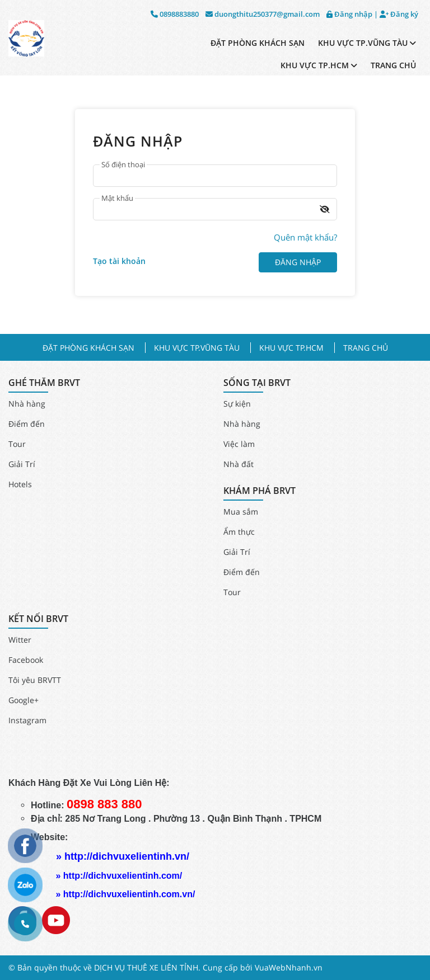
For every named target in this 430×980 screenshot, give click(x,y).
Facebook (26, 660)
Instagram (27, 720)
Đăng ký (399, 14)
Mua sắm (241, 512)
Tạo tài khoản (119, 261)
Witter (20, 640)
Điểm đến (27, 424)
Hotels (20, 484)
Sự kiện (237, 404)
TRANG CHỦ (393, 65)
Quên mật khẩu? (305, 237)
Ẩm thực (239, 532)
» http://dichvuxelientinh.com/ (119, 876)
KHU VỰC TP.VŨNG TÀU (367, 43)
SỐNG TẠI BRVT (257, 383)
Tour (17, 444)
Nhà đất (239, 464)
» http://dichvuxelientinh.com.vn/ (125, 894)
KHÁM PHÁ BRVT (260, 491)
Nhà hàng (27, 404)
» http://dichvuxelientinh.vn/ (123, 856)
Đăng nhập (349, 14)
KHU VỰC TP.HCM (319, 65)
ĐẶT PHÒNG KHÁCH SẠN (258, 43)
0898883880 (175, 14)
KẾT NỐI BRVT (38, 619)
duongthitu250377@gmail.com (263, 14)
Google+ (24, 700)
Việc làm (239, 444)
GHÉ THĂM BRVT (44, 383)
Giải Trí (22, 464)
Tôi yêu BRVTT (35, 680)
